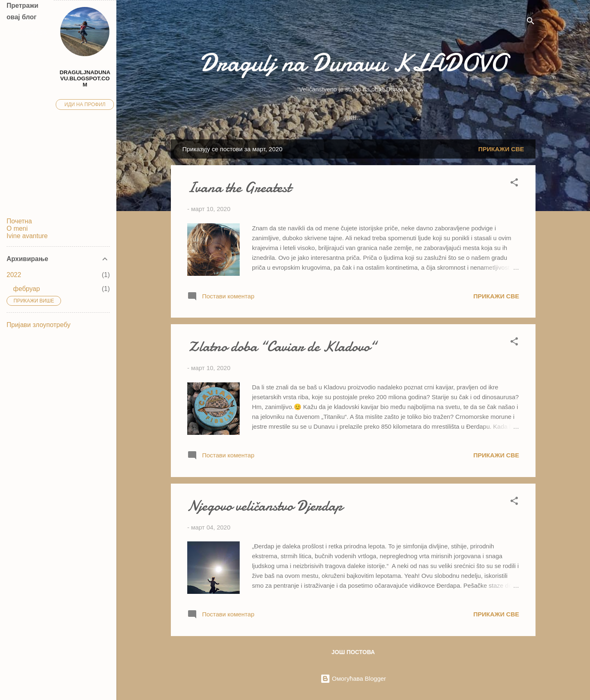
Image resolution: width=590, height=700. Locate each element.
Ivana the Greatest (239, 187)
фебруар (26, 289)
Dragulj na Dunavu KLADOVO (353, 63)
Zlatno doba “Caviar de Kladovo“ (282, 347)
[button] (514, 184)
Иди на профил (85, 105)
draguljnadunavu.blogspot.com (85, 78)
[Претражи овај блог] (27, 33)
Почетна (19, 221)
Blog (339, 118)
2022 (14, 275)
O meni (305, 118)
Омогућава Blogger (353, 678)
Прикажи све (501, 149)
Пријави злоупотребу (39, 325)
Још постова (353, 652)
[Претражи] (531, 22)
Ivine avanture (387, 118)
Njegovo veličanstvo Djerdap (265, 506)
